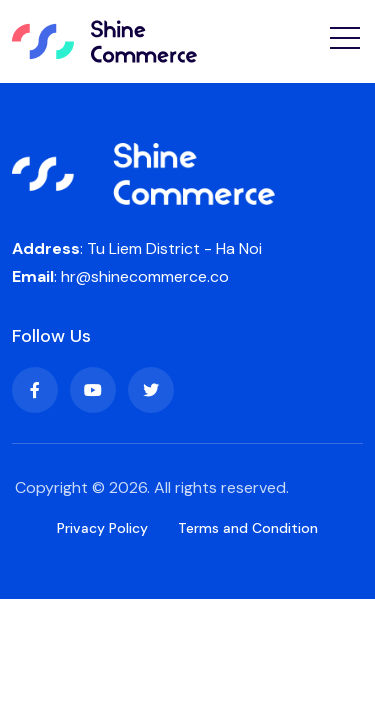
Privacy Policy (102, 528)
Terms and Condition (248, 528)
